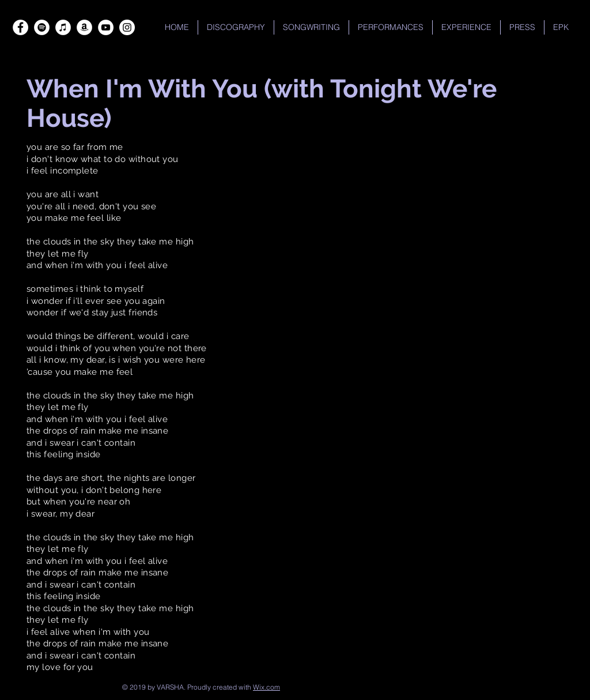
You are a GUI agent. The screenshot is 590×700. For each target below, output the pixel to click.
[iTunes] (63, 27)
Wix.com (266, 687)
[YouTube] (106, 27)
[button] (391, 27)
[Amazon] (84, 27)
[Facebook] (20, 27)
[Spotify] (42, 27)
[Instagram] (127, 27)
